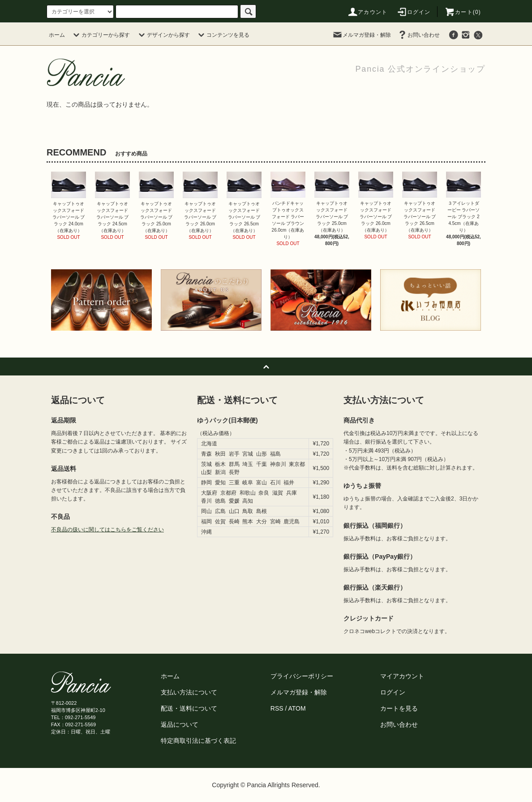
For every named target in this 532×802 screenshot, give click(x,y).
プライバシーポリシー (302, 676)
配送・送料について (189, 708)
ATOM (297, 708)
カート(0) (463, 12)
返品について (180, 724)
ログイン (414, 12)
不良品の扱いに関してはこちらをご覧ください (107, 530)
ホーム (57, 35)
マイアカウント (402, 676)
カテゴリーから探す (100, 35)
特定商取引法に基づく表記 (198, 741)
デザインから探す (163, 35)
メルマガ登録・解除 (361, 35)
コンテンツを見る (223, 35)
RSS (277, 708)
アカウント (367, 12)
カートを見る (399, 708)
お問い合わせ (418, 35)
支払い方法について (189, 692)
